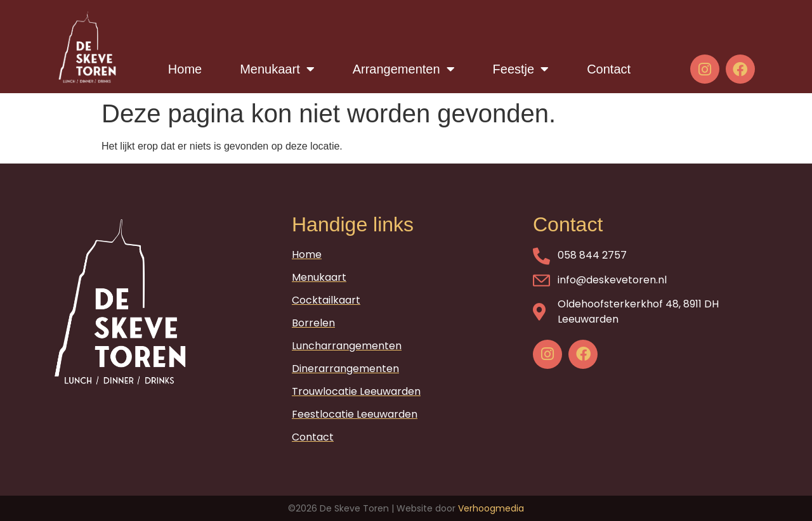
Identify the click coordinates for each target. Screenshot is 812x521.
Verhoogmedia (491, 508)
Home (185, 69)
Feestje (521, 69)
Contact (609, 69)
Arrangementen (404, 69)
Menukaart (277, 69)
